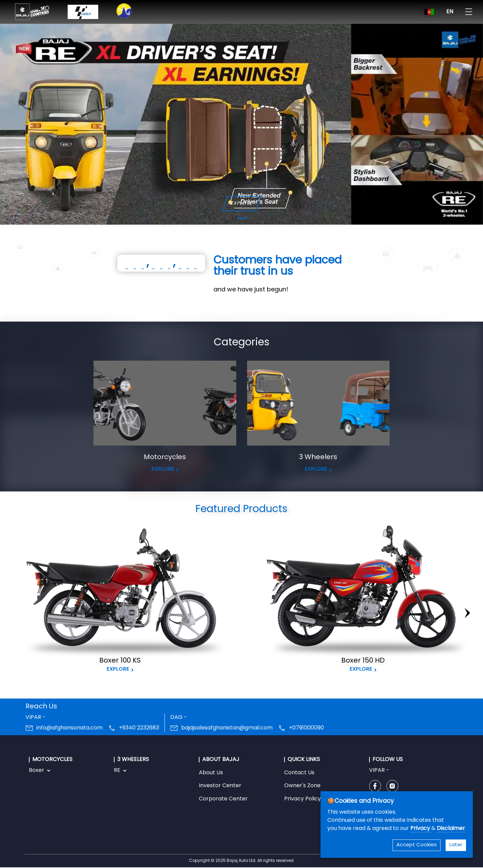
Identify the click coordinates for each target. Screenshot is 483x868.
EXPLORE (241, 204)
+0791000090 (306, 728)
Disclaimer (451, 829)
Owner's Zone (302, 786)
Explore (118, 670)
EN (450, 12)
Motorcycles (165, 457)
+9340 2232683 (139, 728)
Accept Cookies (417, 845)
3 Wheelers (318, 457)
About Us (211, 773)
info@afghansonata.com (70, 728)
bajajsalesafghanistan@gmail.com (227, 728)
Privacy (421, 829)
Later (456, 845)
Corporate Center (223, 799)
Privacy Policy (303, 799)
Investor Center (220, 786)
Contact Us (299, 773)
